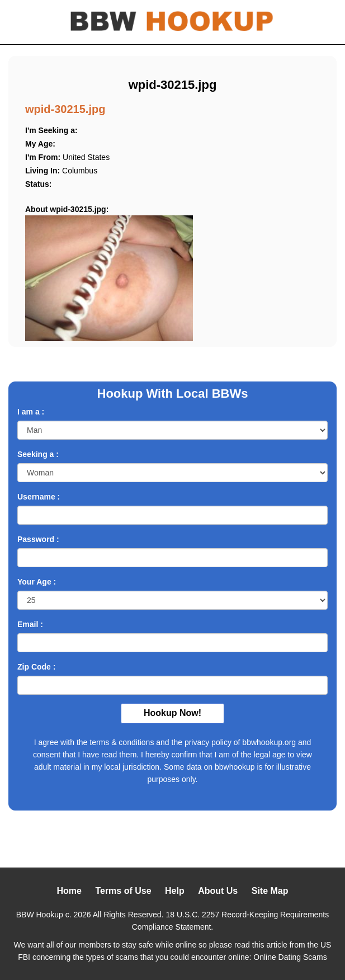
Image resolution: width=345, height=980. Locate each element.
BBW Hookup (40, 915)
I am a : (31, 412)
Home (69, 891)
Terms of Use (123, 891)
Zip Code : (36, 667)
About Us (218, 891)
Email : (30, 624)
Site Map (270, 891)
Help (175, 891)
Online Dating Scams (290, 957)
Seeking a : (38, 454)
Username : (39, 497)
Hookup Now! (172, 713)
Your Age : (37, 582)
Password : (38, 539)
